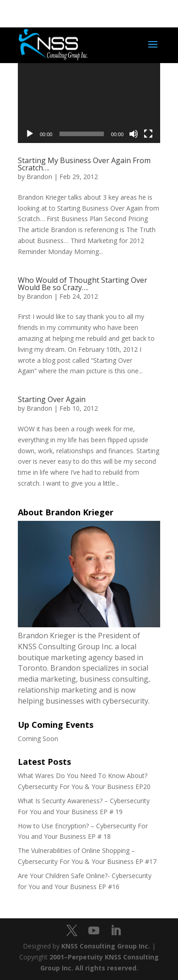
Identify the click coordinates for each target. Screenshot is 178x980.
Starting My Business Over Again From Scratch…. (84, 164)
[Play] (30, 134)
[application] (89, 103)
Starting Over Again (52, 399)
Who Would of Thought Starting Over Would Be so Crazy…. (83, 284)
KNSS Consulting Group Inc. (106, 946)
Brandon (39, 177)
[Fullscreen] (148, 134)
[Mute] (134, 134)
